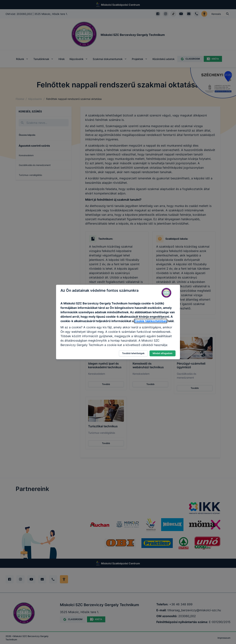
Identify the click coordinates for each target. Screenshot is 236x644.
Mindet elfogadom (163, 353)
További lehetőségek (133, 353)
